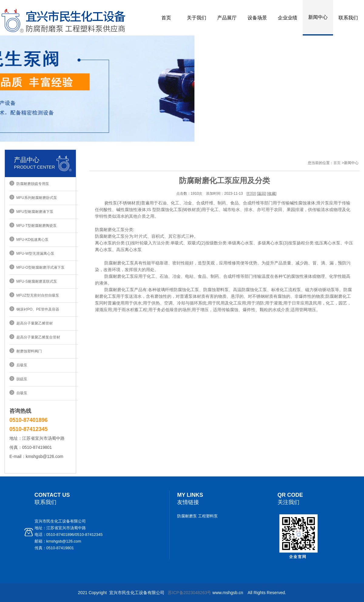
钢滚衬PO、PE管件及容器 (37, 309)
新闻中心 (318, 17)
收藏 (272, 193)
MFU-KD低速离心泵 (31, 240)
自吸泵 (21, 393)
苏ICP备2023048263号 (189, 593)
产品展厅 (227, 18)
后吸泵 (21, 365)
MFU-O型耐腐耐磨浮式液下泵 (39, 267)
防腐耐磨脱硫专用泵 (32, 184)
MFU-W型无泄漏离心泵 (34, 254)
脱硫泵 (21, 379)
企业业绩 (288, 18)
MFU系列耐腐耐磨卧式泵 (36, 198)
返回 (261, 193)
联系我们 (348, 18)
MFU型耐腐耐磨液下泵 (34, 212)
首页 (166, 18)
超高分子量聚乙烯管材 (34, 323)
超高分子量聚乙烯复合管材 (37, 337)
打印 (251, 193)
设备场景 (257, 18)
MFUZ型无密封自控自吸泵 (37, 295)
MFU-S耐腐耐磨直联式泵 (36, 281)
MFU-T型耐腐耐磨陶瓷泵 (35, 226)
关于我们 (197, 18)
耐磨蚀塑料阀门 (28, 351)
